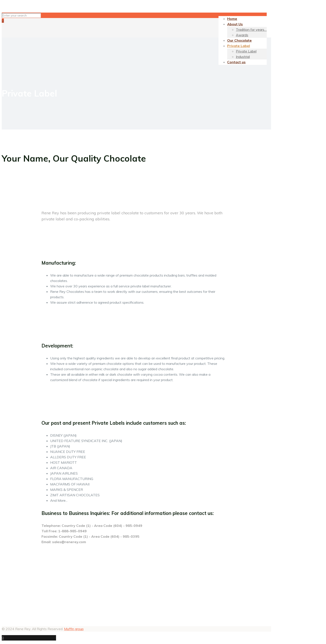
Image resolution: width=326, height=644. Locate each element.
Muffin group (74, 629)
